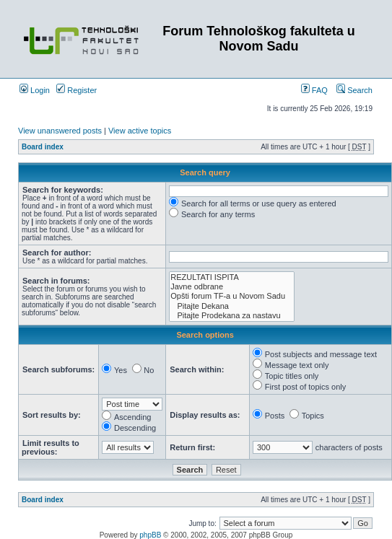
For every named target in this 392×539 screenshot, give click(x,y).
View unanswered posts (60, 131)
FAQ (314, 90)
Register (77, 90)
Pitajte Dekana (232, 306)
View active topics (140, 131)
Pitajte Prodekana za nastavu (232, 316)
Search (354, 90)
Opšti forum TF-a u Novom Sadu (232, 296)
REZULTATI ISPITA (232, 277)
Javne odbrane (232, 287)
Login (35, 90)
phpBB (150, 535)
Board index (43, 147)
